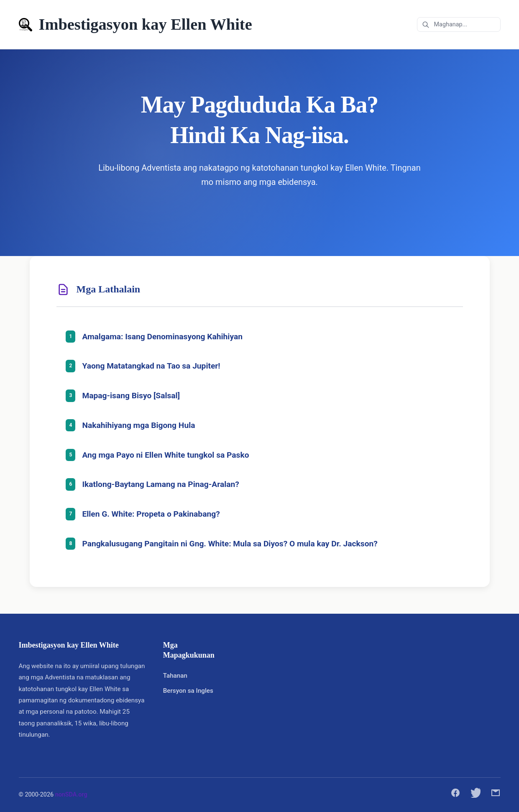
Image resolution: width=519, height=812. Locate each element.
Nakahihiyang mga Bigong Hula (139, 425)
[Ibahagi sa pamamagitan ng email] (496, 795)
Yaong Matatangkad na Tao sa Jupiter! (151, 366)
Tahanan (175, 676)
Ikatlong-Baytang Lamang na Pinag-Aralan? (161, 484)
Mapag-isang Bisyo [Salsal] (131, 396)
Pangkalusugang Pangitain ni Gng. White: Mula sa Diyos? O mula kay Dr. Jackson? (230, 544)
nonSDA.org (71, 795)
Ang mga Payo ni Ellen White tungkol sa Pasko (166, 455)
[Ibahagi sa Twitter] (476, 795)
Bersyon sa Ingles (188, 691)
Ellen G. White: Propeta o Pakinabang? (151, 514)
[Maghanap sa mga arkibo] (459, 24)
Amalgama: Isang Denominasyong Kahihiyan (163, 337)
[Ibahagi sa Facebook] (455, 795)
